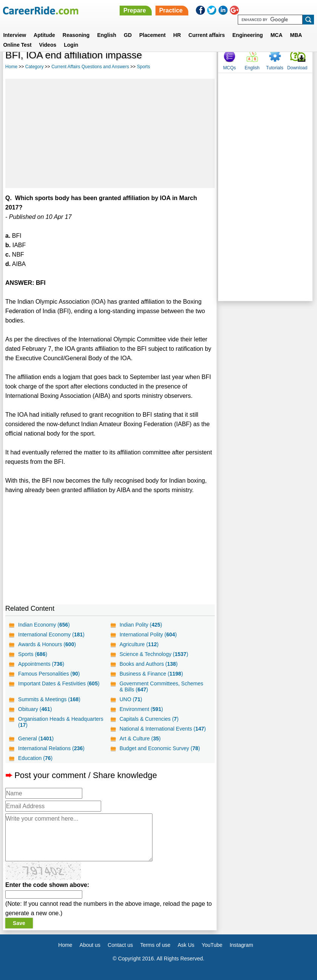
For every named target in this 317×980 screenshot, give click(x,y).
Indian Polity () (141, 625)
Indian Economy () (44, 625)
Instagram (241, 945)
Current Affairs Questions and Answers (90, 67)
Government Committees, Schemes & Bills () (162, 686)
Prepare (135, 10)
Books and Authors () (149, 664)
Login (71, 45)
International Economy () (51, 634)
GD (128, 35)
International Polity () (148, 634)
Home (11, 67)
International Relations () (51, 748)
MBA (296, 35)
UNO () (131, 699)
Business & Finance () (151, 674)
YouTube (212, 945)
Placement (152, 35)
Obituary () (35, 709)
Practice (171, 10)
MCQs (229, 68)
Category (35, 67)
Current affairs (206, 35)
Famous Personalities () (49, 674)
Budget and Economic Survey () (160, 748)
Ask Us (186, 945)
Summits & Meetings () (49, 699)
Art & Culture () (140, 738)
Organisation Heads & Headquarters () (61, 722)
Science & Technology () (154, 654)
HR (177, 35)
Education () (35, 758)
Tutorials (275, 68)
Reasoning (76, 35)
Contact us (120, 945)
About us (90, 945)
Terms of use (155, 945)
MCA (277, 35)
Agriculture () (139, 644)
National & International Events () (163, 729)
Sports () (33, 654)
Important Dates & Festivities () (59, 683)
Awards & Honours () (47, 644)
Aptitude (44, 35)
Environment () (141, 709)
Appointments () (41, 664)
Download (297, 68)
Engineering (248, 35)
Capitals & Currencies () (149, 719)
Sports (144, 67)
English (107, 35)
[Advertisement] (110, 133)
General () (36, 738)
